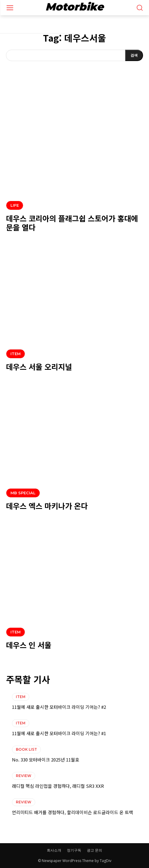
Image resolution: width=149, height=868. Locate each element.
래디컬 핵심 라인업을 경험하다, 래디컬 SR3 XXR (58, 786)
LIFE (15, 205)
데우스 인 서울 (29, 645)
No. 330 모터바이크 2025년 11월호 (46, 760)
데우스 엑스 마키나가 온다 (47, 506)
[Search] (134, 55)
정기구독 (74, 850)
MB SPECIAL (23, 493)
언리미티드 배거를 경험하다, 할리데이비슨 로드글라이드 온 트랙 (73, 812)
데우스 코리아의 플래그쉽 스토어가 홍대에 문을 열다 (72, 223)
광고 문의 (95, 850)
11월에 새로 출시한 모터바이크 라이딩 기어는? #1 (59, 733)
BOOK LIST (26, 749)
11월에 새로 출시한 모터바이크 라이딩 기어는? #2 (59, 707)
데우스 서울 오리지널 (39, 367)
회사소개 (54, 850)
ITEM (16, 354)
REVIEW (24, 776)
